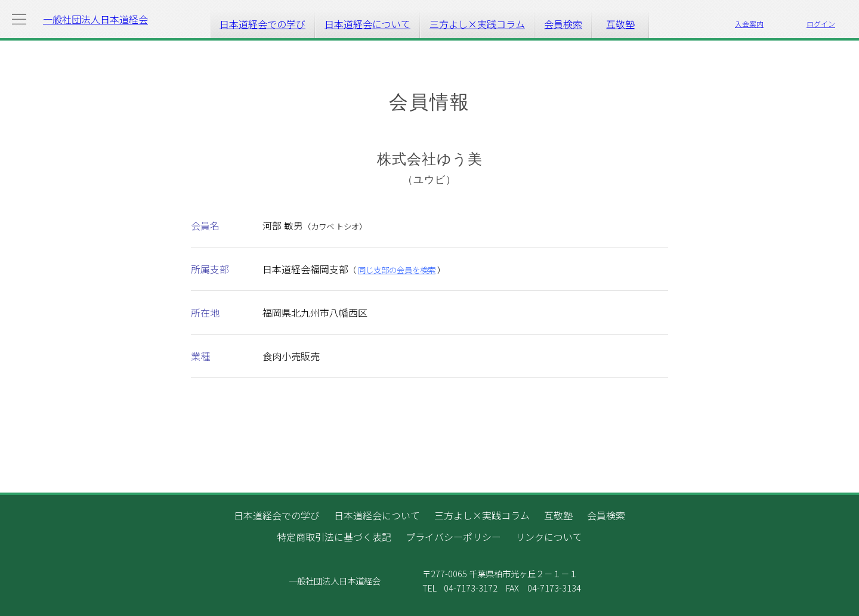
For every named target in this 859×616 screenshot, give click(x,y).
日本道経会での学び (262, 24)
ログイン (821, 24)
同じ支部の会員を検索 (397, 270)
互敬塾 (620, 24)
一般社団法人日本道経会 (95, 19)
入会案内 (749, 24)
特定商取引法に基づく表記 (334, 537)
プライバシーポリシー (453, 537)
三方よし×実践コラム (477, 24)
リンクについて (549, 537)
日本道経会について (367, 24)
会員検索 (563, 24)
